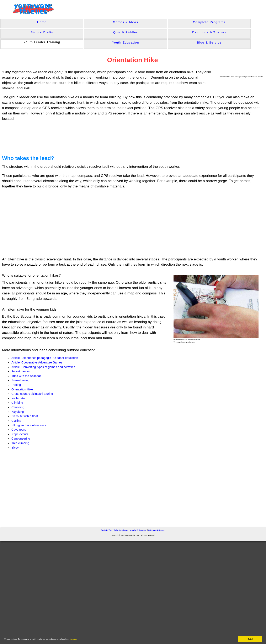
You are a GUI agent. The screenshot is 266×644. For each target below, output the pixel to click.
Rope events (20, 434)
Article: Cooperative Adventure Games (37, 362)
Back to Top (106, 530)
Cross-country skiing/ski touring (32, 394)
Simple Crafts (42, 32)
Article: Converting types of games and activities (43, 367)
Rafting (16, 385)
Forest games (21, 371)
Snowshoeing (20, 380)
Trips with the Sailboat (26, 376)
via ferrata (18, 398)
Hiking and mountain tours (29, 425)
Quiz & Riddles (126, 32)
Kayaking (18, 412)
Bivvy (15, 448)
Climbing (17, 403)
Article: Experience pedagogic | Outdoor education (45, 358)
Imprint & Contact (138, 530)
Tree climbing (20, 443)
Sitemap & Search (157, 530)
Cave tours (19, 430)
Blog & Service (209, 43)
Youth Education (126, 43)
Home (42, 22)
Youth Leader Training (42, 42)
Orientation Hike (22, 389)
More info (74, 639)
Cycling (16, 421)
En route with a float (25, 416)
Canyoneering (21, 439)
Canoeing (18, 407)
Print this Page (121, 530)
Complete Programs (209, 22)
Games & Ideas (126, 22)
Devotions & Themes (209, 32)
